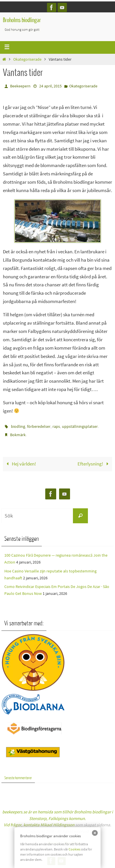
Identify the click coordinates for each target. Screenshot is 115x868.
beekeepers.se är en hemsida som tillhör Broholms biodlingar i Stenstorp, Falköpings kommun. (58, 818)
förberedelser (39, 426)
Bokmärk (18, 435)
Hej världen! (20, 464)
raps (56, 426)
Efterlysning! (94, 464)
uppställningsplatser (80, 426)
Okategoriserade (27, 59)
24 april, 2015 (50, 86)
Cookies (75, 849)
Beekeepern (20, 86)
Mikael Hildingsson (57, 825)
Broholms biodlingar (22, 20)
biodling (18, 426)
